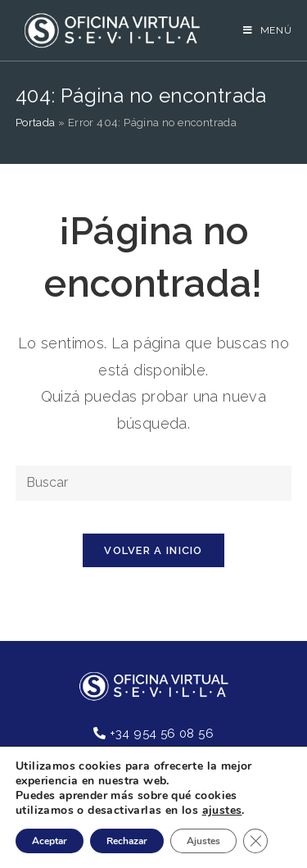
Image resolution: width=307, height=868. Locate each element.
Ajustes (203, 841)
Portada (36, 123)
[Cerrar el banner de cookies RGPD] (255, 841)
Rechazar (127, 841)
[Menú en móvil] (268, 30)
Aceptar (50, 841)
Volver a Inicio (153, 550)
